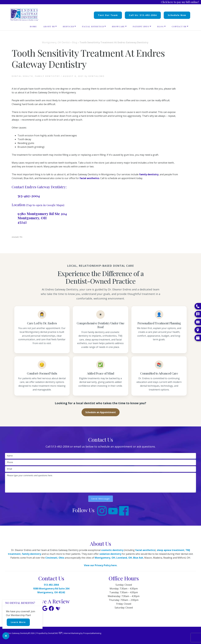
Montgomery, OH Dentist (56, 42)
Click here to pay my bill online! (180, 2)
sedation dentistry (110, 554)
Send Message (101, 499)
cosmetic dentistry (112, 550)
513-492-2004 (29, 196)
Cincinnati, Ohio (55, 558)
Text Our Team (108, 15)
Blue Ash (138, 558)
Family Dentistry (47, 76)
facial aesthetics (89, 178)
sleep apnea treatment (171, 550)
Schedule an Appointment (101, 412)
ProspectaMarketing (92, 633)
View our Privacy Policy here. (101, 565)
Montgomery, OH (105, 558)
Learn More (18, 622)
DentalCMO (55, 633)
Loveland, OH (124, 558)
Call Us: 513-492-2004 (143, 15)
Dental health (22, 76)
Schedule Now (177, 15)
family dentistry (149, 174)
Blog (75, 42)
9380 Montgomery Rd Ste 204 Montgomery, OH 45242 (42, 218)
